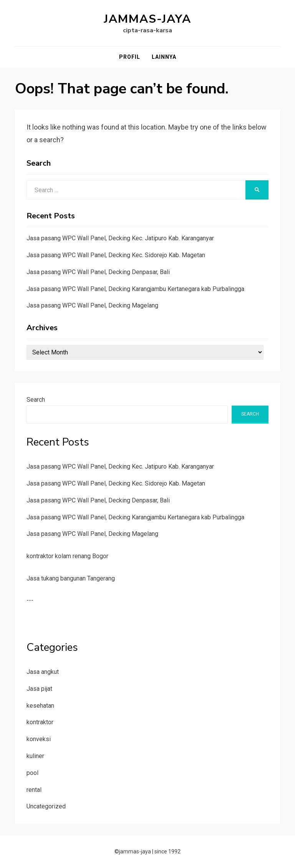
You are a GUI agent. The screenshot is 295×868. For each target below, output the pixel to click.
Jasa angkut (43, 672)
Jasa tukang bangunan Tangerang (71, 578)
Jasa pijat (39, 689)
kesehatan (40, 706)
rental (34, 790)
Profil (130, 57)
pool (32, 773)
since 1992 (167, 851)
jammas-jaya (148, 19)
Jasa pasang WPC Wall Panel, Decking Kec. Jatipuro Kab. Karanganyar (120, 238)
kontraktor (40, 722)
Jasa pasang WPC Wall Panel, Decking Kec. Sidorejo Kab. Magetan (116, 255)
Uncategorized (46, 806)
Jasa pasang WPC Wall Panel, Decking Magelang (92, 305)
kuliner (35, 756)
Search (36, 400)
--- (30, 600)
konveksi (39, 739)
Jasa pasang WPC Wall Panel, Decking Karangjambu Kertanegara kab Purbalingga (135, 289)
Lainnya (164, 57)
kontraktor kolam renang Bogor (67, 556)
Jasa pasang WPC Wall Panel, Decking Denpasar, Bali (98, 272)
